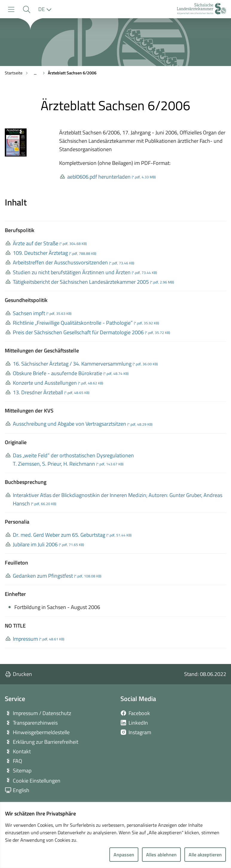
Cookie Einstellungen (37, 781)
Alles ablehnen (161, 855)
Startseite (14, 73)
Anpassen (124, 855)
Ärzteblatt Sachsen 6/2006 (72, 73)
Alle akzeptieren (205, 855)
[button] (26, 9)
